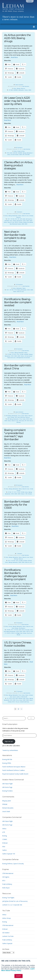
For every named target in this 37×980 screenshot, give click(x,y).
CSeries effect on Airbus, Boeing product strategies (18, 165)
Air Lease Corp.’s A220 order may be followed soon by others (17, 101)
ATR (7, 416)
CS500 (30, 90)
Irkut (11, 697)
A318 (20, 630)
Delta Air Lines (25, 216)
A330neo (20, 698)
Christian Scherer (15, 155)
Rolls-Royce (6, 888)
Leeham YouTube (8, 936)
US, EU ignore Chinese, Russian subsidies (18, 644)
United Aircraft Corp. (24, 702)
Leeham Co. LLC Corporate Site (12, 905)
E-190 (26, 494)
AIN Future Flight (7, 784)
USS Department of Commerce (23, 358)
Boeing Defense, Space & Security (13, 864)
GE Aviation (6, 933)
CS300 (28, 221)
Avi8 (5, 631)
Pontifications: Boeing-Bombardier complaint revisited (18, 302)
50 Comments (19, 485)
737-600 (8, 630)
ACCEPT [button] (18, 976)
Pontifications (22, 628)
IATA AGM (27, 155)
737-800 (22, 354)
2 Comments (19, 212)
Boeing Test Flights (8, 898)
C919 (11, 700)
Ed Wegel (18, 633)
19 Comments (19, 623)
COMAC (5, 839)
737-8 (8, 153)
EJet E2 (17, 222)
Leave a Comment (19, 85)
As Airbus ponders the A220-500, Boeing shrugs (17, 38)
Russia (17, 702)
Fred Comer (22, 421)
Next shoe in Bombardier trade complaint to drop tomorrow (15, 236)
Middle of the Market (28, 222)
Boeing (19, 88)
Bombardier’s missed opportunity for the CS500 (17, 505)
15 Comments (19, 691)
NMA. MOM (25, 224)
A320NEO (16, 90)
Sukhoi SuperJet (7, 943)
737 (8, 698)
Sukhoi (18, 697)
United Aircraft (24, 697)
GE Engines (6, 877)
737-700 (13, 219)
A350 (24, 698)
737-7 (9, 219)
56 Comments (19, 349)
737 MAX (11, 90)
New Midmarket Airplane (15, 224)
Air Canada (27, 630)
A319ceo (25, 561)
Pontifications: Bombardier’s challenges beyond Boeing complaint (15, 575)
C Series (26, 90)
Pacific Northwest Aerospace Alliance (14, 767)
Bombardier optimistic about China (18, 367)
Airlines (11, 626)
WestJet (18, 635)
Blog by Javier (7, 801)
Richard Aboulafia (8, 808)
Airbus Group (7, 918)
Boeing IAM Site (7, 759)
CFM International (8, 873)
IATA (23, 155)
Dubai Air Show (21, 151)
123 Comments (19, 284)
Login (30, 1)
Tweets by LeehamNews (10, 750)
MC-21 (14, 702)
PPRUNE (5, 804)
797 (18, 219)
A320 (24, 219)
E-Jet (13, 628)
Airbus (15, 88)
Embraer (31, 216)
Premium (23, 88)
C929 (14, 700)
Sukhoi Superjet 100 (9, 854)
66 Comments (19, 148)
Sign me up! (9, 741)
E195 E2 (9, 633)
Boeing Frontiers (8, 791)
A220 (11, 153)
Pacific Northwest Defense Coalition (14, 770)
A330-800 (7, 221)
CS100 (24, 221)
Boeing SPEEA (7, 763)
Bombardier (21, 90)
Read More (14, 57)
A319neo (30, 561)
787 (16, 219)
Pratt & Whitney (21, 417)
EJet (21, 633)
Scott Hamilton (26, 86)
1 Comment (19, 554)
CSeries (20, 216)
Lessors (14, 697)
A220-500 (15, 153)
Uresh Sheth (6, 811)
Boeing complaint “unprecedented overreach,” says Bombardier (15, 435)
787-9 (11, 698)
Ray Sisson (30, 633)
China (19, 416)
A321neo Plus (29, 219)
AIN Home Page (7, 787)
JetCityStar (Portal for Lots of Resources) (15, 901)
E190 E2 (28, 631)
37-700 (9, 492)
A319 (21, 219)
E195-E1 (13, 633)
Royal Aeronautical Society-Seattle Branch (15, 774)
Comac (23, 416)
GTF (26, 421)
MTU (4, 881)
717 (13, 492)
